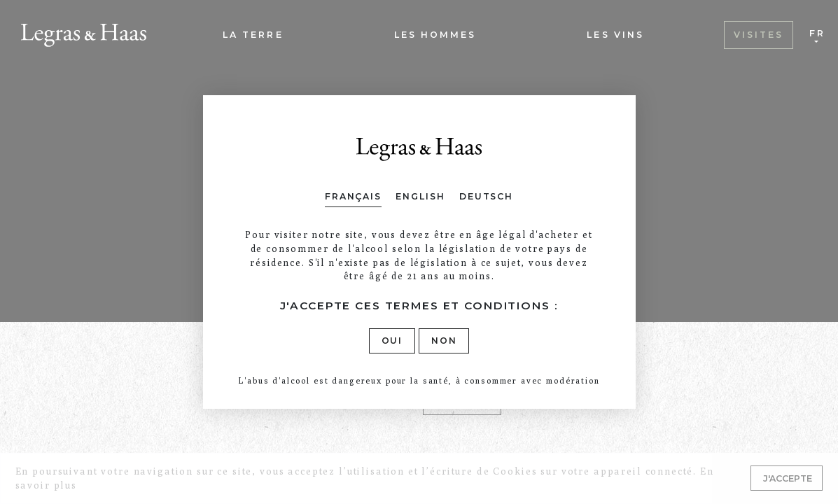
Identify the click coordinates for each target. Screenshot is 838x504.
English (420, 196)
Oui (392, 341)
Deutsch (486, 196)
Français (353, 196)
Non (444, 341)
